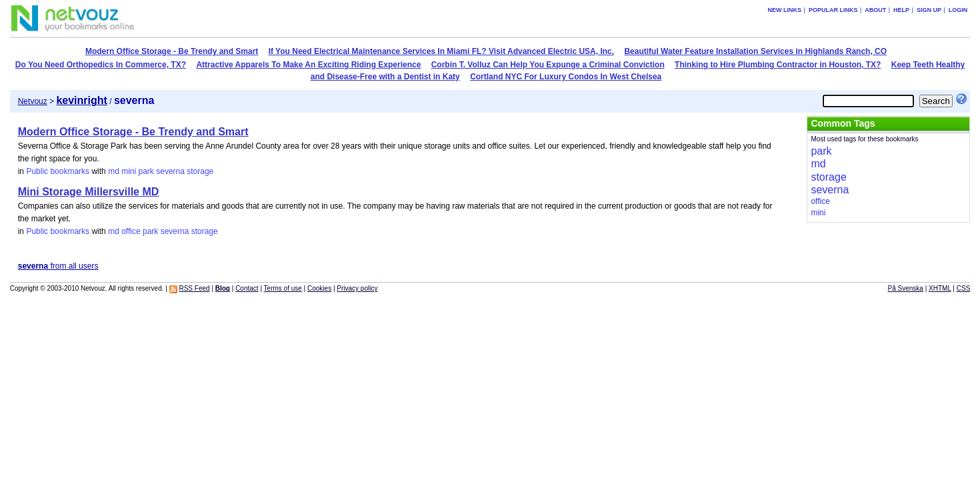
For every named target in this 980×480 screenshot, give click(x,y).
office (131, 231)
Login (958, 10)
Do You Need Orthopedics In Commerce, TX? (101, 65)
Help (901, 10)
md (114, 171)
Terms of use (283, 288)
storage (200, 171)
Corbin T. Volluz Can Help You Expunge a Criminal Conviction (548, 65)
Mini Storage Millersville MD (89, 192)
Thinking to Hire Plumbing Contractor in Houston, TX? (778, 65)
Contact (247, 288)
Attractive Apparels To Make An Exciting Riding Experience (308, 65)
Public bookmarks (58, 171)
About (875, 10)
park (146, 171)
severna (170, 171)
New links (785, 10)
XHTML (940, 288)
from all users (58, 266)
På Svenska (906, 288)
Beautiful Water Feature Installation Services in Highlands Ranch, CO (755, 51)
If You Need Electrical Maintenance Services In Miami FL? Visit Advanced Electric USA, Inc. (441, 51)
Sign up (929, 10)
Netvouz (33, 101)
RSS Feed (194, 288)
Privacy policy (357, 288)
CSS (964, 288)
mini (129, 171)
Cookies (319, 288)
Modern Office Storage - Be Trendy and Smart (172, 51)
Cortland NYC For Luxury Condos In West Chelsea (566, 77)
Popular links (833, 10)
